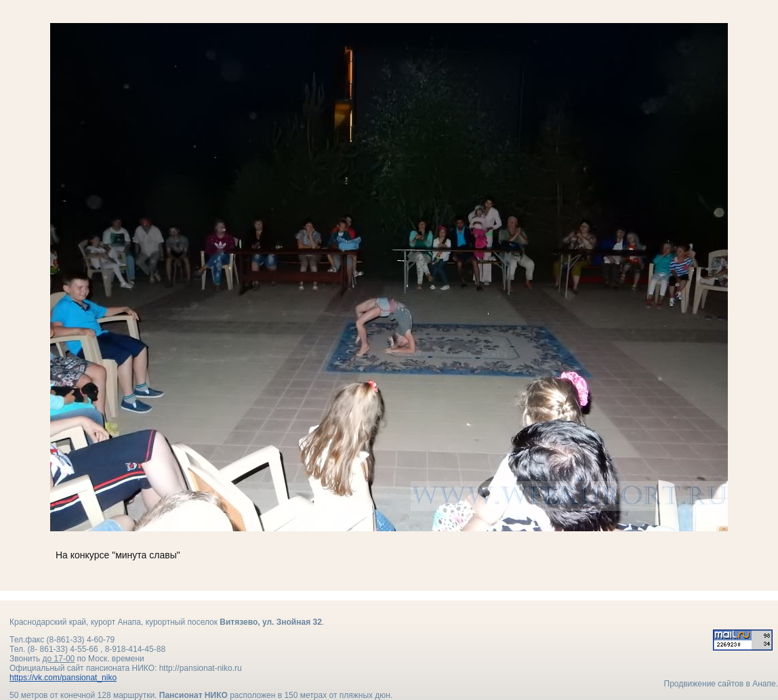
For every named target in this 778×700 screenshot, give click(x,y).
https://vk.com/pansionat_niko (63, 678)
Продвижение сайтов (704, 684)
